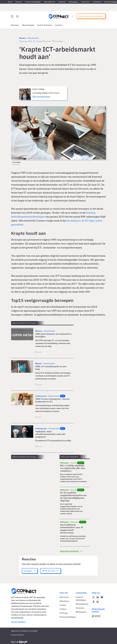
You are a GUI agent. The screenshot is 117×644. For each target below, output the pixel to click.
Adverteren (97, 2)
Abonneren (86, 2)
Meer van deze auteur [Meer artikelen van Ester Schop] (41, 96)
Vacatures (62, 2)
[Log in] (72, 16)
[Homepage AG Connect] (59, 16)
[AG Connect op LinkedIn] (98, 597)
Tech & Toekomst (44, 25)
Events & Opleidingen (33, 2)
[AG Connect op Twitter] (93, 597)
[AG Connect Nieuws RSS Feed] (98, 602)
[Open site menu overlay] (12, 16)
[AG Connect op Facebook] (93, 602)
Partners (107, 2)
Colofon (63, 609)
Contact (63, 605)
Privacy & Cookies (17, 635)
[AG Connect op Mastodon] (102, 597)
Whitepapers (74, 2)
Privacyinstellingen (68, 617)
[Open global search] (17, 16)
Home (10, 2)
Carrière (59, 25)
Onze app (64, 613)
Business (15, 25)
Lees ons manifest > (18, 622)
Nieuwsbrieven (50, 2)
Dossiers (19, 2)
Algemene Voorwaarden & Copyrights (24, 631)
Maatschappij (28, 25)
